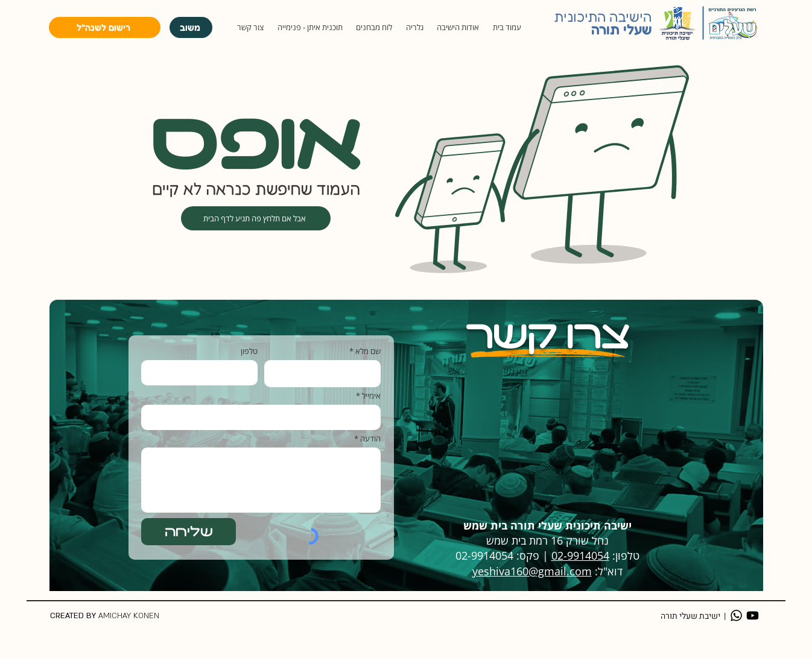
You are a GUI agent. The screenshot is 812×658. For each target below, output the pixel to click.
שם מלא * (365, 351)
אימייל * (368, 396)
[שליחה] (189, 532)
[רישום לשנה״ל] (105, 27)
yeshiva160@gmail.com (532, 571)
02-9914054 (580, 555)
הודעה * (367, 439)
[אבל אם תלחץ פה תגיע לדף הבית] (256, 218)
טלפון (249, 351)
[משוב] (191, 27)
